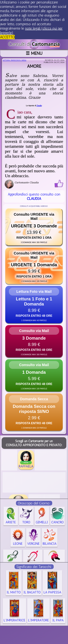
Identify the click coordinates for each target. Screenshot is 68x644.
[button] (34, 227)
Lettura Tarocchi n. (15, 60)
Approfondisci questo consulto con (34, 196)
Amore (34, 66)
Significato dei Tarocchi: (34, 567)
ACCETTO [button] (7, 37)
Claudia (39, 106)
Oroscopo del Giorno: (34, 503)
